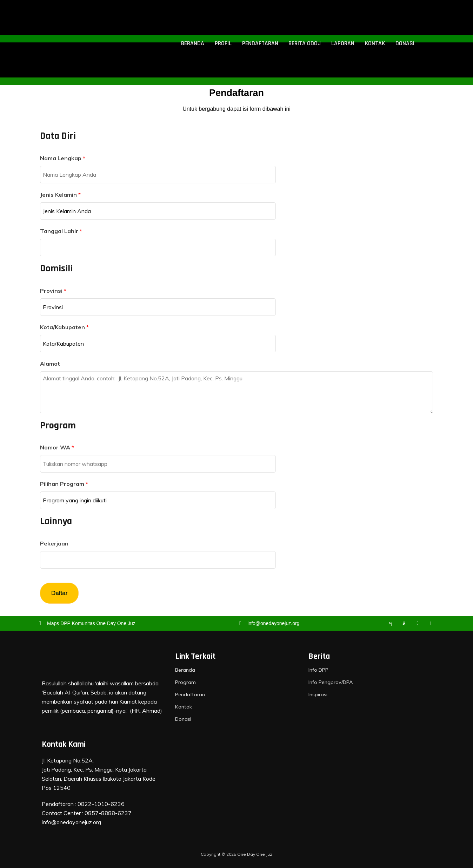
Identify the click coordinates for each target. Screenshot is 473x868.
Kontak (375, 44)
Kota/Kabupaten (64, 327)
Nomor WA (57, 447)
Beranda (194, 44)
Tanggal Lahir (61, 231)
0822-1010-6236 (101, 804)
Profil (224, 44)
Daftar (59, 593)
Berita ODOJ (305, 44)
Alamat (50, 364)
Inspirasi (318, 694)
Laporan (343, 44)
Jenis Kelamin (60, 195)
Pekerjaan (54, 543)
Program (185, 682)
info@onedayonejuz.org (71, 822)
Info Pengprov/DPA (330, 682)
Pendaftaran (261, 44)
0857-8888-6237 (108, 813)
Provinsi (53, 291)
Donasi (404, 44)
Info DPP (318, 670)
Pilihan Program (64, 484)
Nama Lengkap (63, 158)
